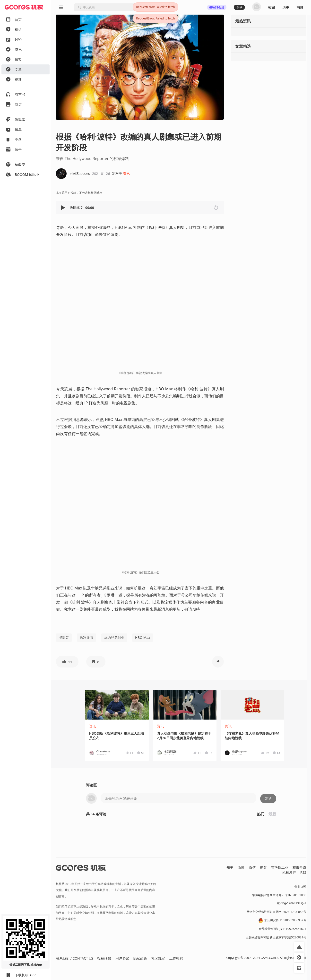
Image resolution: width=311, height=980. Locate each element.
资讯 (126, 174)
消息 (300, 7)
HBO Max (143, 637)
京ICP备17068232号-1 (292, 903)
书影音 (64, 637)
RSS (303, 872)
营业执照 (300, 887)
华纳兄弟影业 (114, 637)
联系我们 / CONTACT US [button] (74, 958)
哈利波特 (86, 637)
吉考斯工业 (280, 867)
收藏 (272, 7)
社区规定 (158, 958)
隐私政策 (140, 958)
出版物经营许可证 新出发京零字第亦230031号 (276, 937)
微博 (241, 867)
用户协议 (122, 958)
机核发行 (289, 872)
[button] (63, 208)
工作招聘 (176, 958)
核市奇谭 (299, 867)
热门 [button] (261, 814)
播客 (263, 867)
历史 (286, 7)
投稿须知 (104, 958)
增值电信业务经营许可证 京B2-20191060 (279, 895)
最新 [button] (272, 814)
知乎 (230, 867)
